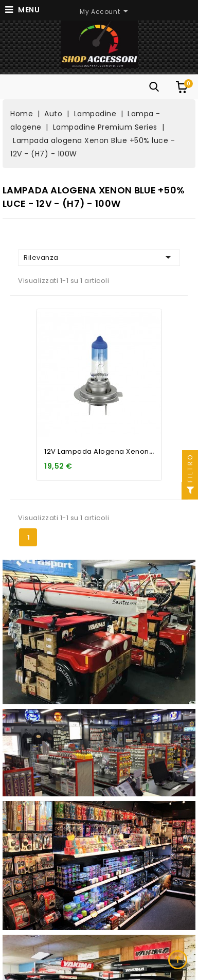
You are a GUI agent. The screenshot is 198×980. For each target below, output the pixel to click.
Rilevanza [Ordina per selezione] (99, 257)
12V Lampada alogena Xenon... (99, 451)
